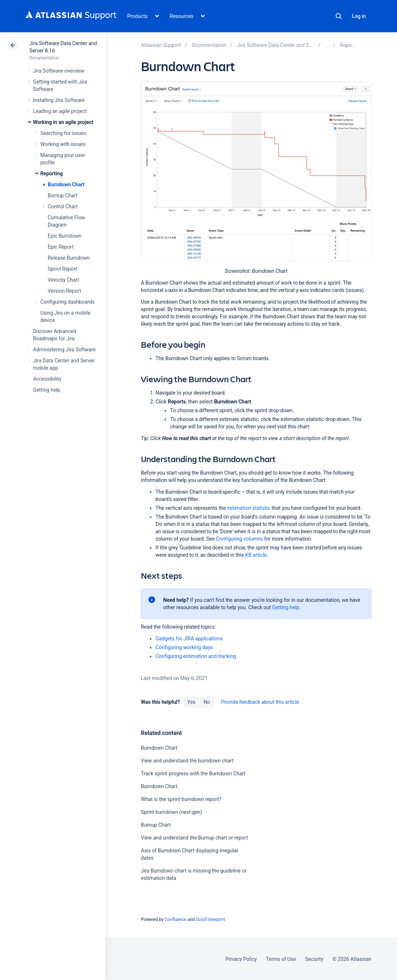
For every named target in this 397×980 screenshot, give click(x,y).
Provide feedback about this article (260, 702)
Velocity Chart (63, 280)
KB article (256, 555)
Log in (359, 16)
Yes (191, 702)
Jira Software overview (59, 71)
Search (339, 16)
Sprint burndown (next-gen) (171, 812)
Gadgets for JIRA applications (189, 639)
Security (314, 959)
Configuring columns (239, 539)
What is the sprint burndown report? (181, 799)
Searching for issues (63, 133)
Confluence (176, 919)
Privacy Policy (241, 959)
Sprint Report (63, 269)
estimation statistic (249, 508)
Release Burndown (69, 258)
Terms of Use (281, 959)
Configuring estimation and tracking (196, 656)
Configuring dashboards (67, 302)
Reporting (52, 173)
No (207, 702)
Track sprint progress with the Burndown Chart (193, 774)
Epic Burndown (65, 236)
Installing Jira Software (59, 100)
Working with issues (63, 144)
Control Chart (63, 206)
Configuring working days (184, 647)
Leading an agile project (60, 111)
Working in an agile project (63, 122)
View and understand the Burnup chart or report (194, 838)
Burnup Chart (63, 195)
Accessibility (47, 379)
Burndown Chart (66, 184)
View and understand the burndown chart (187, 761)
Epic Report (61, 247)
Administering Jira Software (64, 350)
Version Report (64, 291)
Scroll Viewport (210, 919)
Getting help (47, 390)
